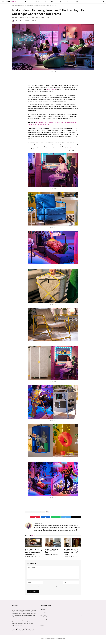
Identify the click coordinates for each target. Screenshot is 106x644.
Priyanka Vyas (19, 21)
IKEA (47, 511)
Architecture (29, 2)
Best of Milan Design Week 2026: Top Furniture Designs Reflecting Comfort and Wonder (72, 551)
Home (13, 5)
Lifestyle (76, 2)
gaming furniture (51, 89)
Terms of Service (67, 586)
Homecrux (47, 638)
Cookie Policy (44, 619)
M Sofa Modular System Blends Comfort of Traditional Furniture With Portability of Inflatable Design (33, 551)
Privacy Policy (57, 586)
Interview (62, 2)
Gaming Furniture (41, 511)
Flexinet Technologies (60, 638)
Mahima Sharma (30, 556)
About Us (43, 609)
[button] (3, 2)
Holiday (46, 2)
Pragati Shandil (49, 554)
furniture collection (30, 511)
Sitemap (42, 625)
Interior (53, 2)
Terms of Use (44, 612)
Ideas (68, 2)
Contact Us (43, 622)
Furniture (39, 2)
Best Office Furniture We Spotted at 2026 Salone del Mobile (52, 551)
